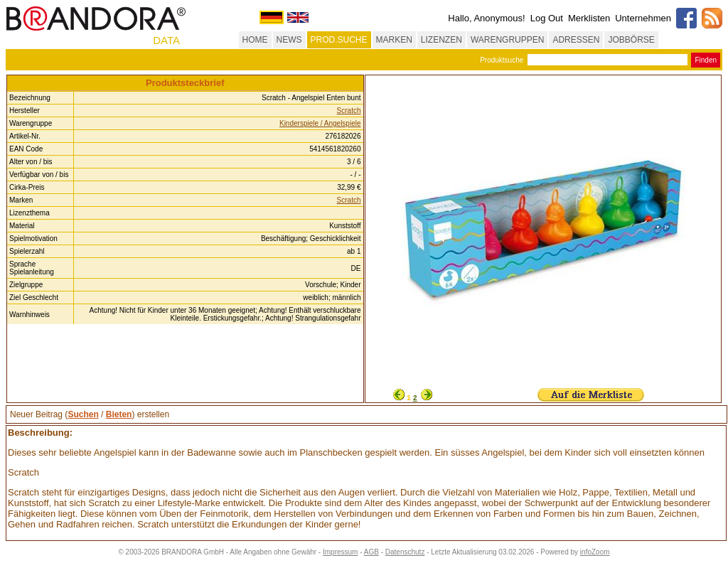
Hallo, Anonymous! (486, 18)
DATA (166, 40)
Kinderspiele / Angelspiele (320, 123)
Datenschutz (405, 552)
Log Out (547, 18)
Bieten (119, 414)
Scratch (349, 111)
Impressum (340, 552)
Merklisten (589, 18)
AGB (371, 552)
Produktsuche (502, 60)
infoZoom (595, 552)
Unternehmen (643, 18)
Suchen (83, 414)
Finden (706, 60)
